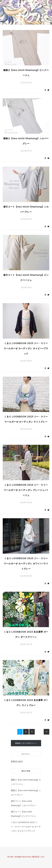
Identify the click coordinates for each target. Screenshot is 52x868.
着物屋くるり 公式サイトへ (26, 743)
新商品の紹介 (17, 761)
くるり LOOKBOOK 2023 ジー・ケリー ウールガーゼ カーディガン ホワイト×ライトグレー (26, 564)
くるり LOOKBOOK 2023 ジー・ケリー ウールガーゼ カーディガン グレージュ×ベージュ (26, 490)
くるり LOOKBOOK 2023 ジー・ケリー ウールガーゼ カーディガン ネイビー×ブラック (26, 348)
